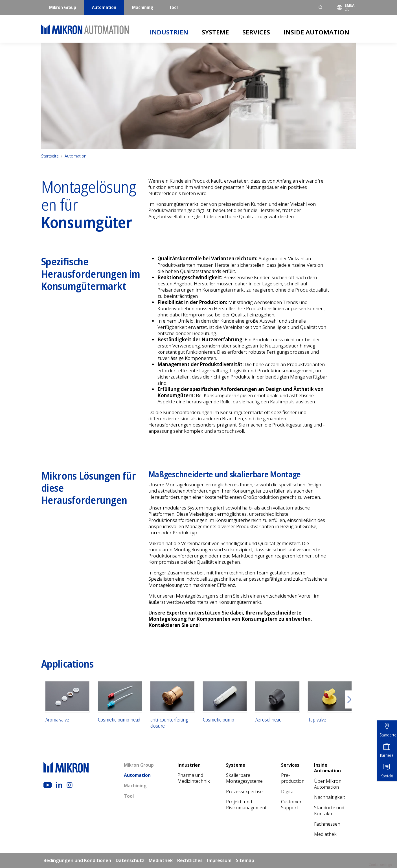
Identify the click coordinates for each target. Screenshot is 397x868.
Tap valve (317, 720)
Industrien (169, 32)
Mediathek (325, 834)
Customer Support (291, 805)
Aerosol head (268, 720)
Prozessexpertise (244, 792)
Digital (288, 792)
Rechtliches (190, 860)
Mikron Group (63, 7)
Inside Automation (316, 32)
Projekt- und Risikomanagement (246, 805)
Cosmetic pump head (119, 720)
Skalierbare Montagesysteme (244, 778)
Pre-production (293, 778)
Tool (173, 7)
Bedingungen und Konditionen (77, 860)
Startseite (50, 156)
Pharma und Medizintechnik (194, 778)
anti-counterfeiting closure (169, 723)
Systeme (215, 32)
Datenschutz (130, 860)
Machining (143, 7)
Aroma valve (57, 720)
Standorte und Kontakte (329, 811)
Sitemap (245, 860)
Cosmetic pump (219, 720)
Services (256, 32)
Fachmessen (327, 824)
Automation (104, 7)
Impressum (219, 860)
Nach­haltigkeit (330, 797)
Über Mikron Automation (328, 784)
